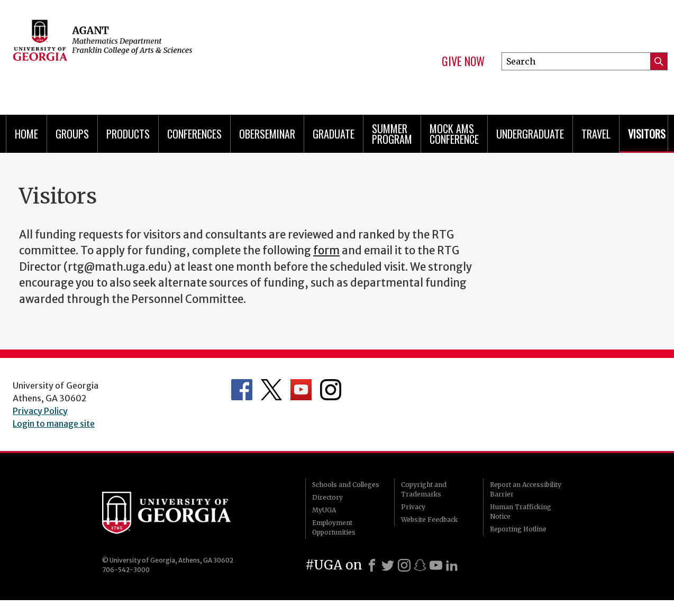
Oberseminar (267, 134)
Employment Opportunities (334, 527)
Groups (72, 134)
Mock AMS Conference (454, 134)
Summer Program (392, 134)
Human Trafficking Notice (521, 512)
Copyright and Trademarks (424, 489)
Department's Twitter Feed (271, 390)
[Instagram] (404, 565)
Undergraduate (530, 134)
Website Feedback (429, 520)
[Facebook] (372, 565)
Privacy (413, 507)
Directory (327, 497)
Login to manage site (54, 424)
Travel (596, 134)
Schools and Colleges (346, 485)
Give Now (463, 61)
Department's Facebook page (242, 390)
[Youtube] (436, 565)
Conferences (194, 134)
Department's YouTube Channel (301, 390)
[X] (388, 565)
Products (128, 134)
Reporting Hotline (518, 529)
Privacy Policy (40, 411)
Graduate (334, 134)
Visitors (647, 134)
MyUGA (324, 510)
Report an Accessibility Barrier (526, 489)
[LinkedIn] (452, 565)
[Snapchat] (420, 565)
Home (26, 134)
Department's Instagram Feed (331, 390)
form (326, 251)
